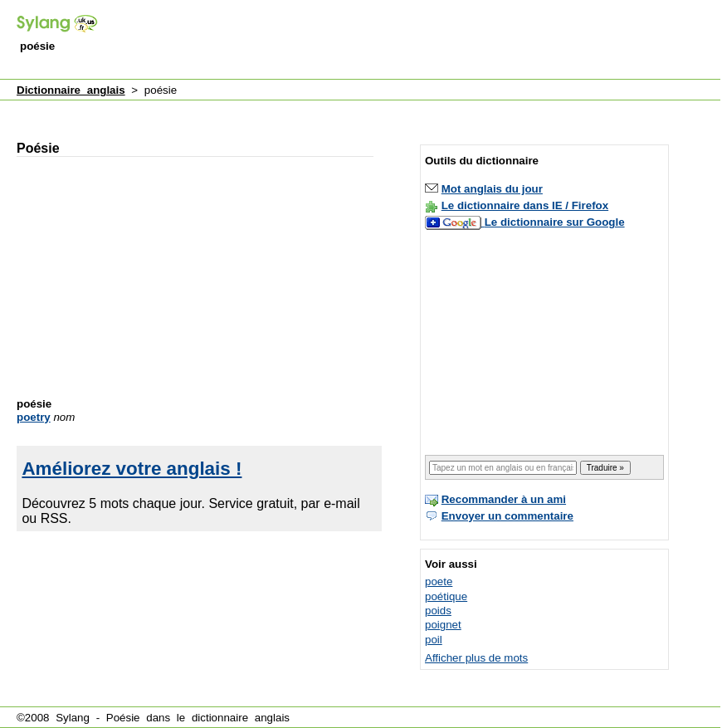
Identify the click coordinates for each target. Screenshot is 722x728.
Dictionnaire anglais (71, 90)
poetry (34, 417)
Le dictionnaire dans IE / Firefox (525, 205)
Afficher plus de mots (476, 658)
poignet (443, 625)
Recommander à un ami (504, 499)
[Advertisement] (315, 111)
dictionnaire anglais (241, 718)
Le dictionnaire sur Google (555, 222)
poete (439, 581)
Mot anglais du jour (492, 189)
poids (438, 611)
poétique (446, 596)
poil (434, 640)
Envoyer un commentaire (507, 516)
